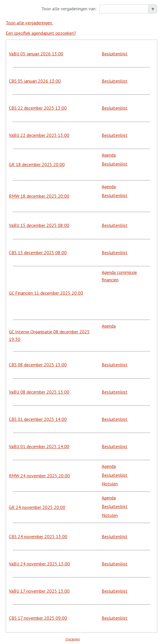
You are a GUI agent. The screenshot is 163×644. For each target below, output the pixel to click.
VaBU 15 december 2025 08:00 (39, 225)
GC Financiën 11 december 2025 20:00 (46, 293)
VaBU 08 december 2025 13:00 (39, 392)
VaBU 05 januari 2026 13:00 (36, 54)
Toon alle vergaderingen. (29, 23)
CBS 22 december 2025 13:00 (38, 108)
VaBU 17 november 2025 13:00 (39, 591)
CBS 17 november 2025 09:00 (38, 618)
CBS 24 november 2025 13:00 (38, 536)
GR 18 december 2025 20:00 (37, 164)
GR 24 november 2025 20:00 (37, 507)
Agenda (109, 155)
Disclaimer (73, 639)
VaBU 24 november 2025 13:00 (39, 564)
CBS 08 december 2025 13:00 (38, 365)
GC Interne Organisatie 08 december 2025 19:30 (49, 335)
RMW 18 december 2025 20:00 (39, 196)
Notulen (110, 484)
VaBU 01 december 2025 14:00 (39, 446)
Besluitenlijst (115, 54)
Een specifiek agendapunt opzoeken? (41, 33)
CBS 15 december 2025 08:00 (38, 252)
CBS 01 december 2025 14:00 (38, 419)
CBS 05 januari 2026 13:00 (35, 81)
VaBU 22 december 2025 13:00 (39, 135)
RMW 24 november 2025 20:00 (39, 476)
